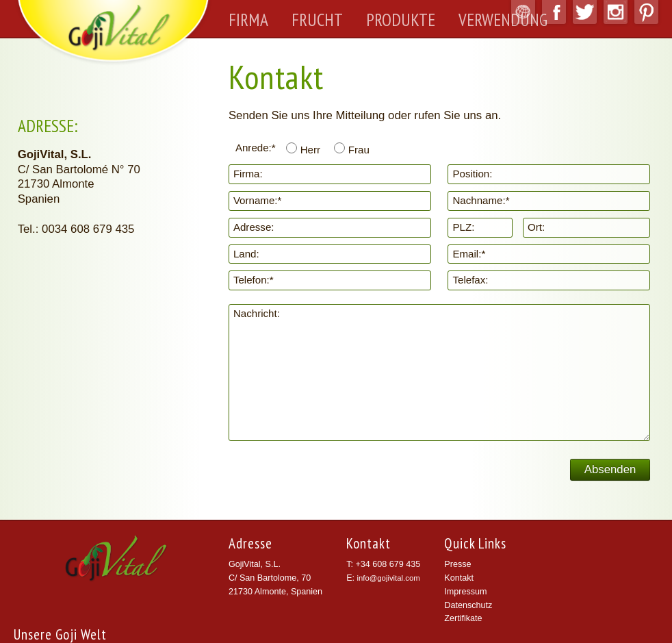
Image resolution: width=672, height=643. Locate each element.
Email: (469, 254)
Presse (457, 564)
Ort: (536, 227)
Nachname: (481, 200)
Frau (359, 150)
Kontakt (459, 578)
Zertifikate (463, 618)
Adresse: (254, 227)
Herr (310, 150)
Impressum (465, 592)
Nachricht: (257, 313)
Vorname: (258, 200)
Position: (472, 174)
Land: (246, 254)
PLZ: (463, 227)
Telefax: (470, 280)
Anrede (256, 148)
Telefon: (254, 280)
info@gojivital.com (389, 578)
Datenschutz (468, 605)
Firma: (248, 174)
